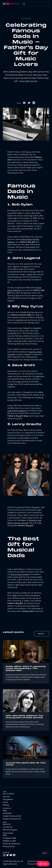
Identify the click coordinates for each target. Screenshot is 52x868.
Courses (6, 797)
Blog (5, 810)
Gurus (5, 802)
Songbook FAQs (9, 838)
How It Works (8, 794)
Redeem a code (9, 841)
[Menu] (5, 4)
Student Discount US (12, 819)
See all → (42, 634)
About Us (7, 824)
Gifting (6, 805)
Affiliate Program (10, 830)
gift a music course (20, 574)
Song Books (8, 799)
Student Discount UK (12, 816)
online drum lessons (17, 411)
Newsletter (7, 813)
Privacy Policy (9, 846)
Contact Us (8, 827)
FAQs (5, 835)
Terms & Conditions (12, 844)
